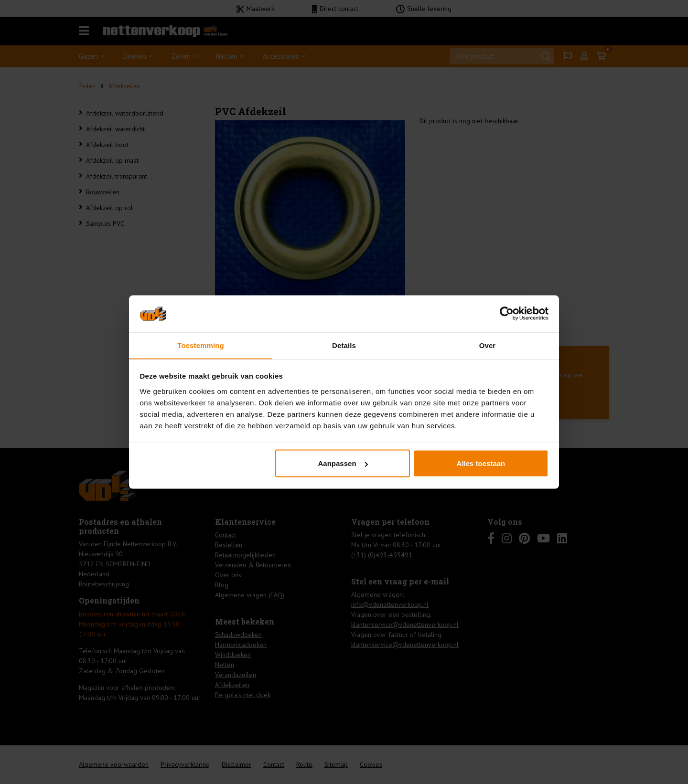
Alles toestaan (481, 463)
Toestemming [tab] (201, 345)
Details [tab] (344, 345)
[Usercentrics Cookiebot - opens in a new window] (507, 313)
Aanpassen (343, 463)
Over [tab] (488, 345)
